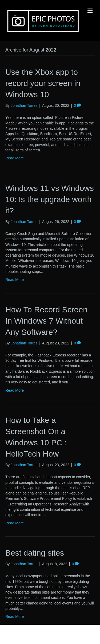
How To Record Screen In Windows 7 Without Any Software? (46, 321)
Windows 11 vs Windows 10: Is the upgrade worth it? (50, 199)
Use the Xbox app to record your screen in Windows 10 (43, 83)
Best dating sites (35, 553)
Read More (15, 158)
